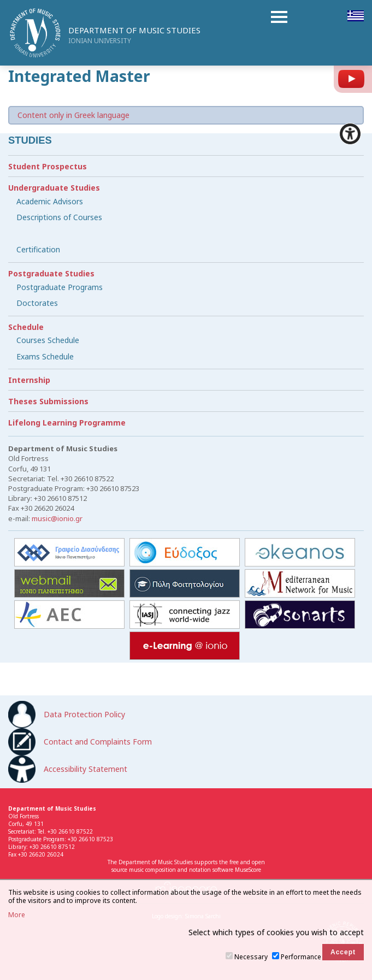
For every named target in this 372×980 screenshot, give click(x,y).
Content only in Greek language (73, 115)
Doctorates (37, 303)
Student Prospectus (48, 166)
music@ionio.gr (57, 518)
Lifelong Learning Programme (67, 423)
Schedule (26, 327)
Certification (38, 249)
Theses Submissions (48, 401)
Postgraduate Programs (60, 287)
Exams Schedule (45, 356)
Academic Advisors (50, 201)
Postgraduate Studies (51, 273)
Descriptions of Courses (59, 217)
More (17, 915)
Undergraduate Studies (54, 188)
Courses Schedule (48, 340)
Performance (301, 957)
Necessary (251, 957)
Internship (29, 380)
